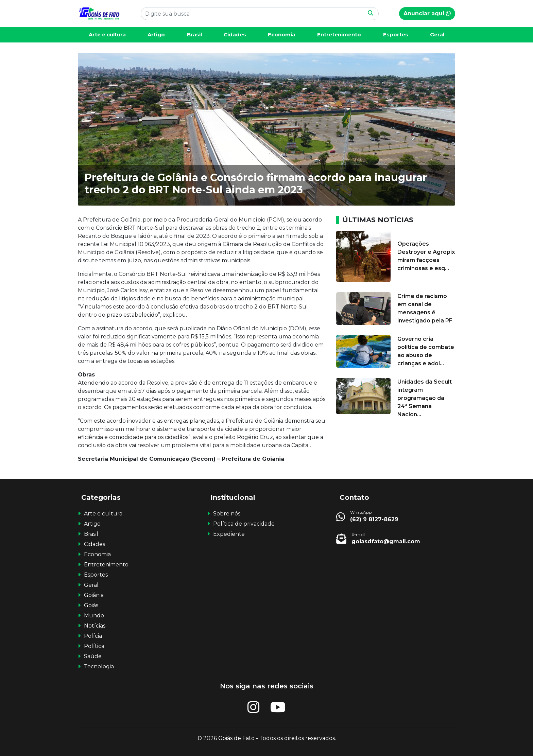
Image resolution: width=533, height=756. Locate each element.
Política (94, 646)
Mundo (94, 616)
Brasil (194, 34)
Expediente (229, 534)
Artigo (156, 34)
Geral (437, 34)
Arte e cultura (107, 34)
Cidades (235, 34)
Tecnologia (99, 666)
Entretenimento (339, 34)
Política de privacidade (244, 524)
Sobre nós (227, 514)
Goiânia (94, 595)
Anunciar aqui (427, 13)
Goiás (91, 605)
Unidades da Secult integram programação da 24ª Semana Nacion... (425, 398)
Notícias (95, 626)
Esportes (396, 34)
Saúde (93, 656)
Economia (282, 34)
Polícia (93, 636)
